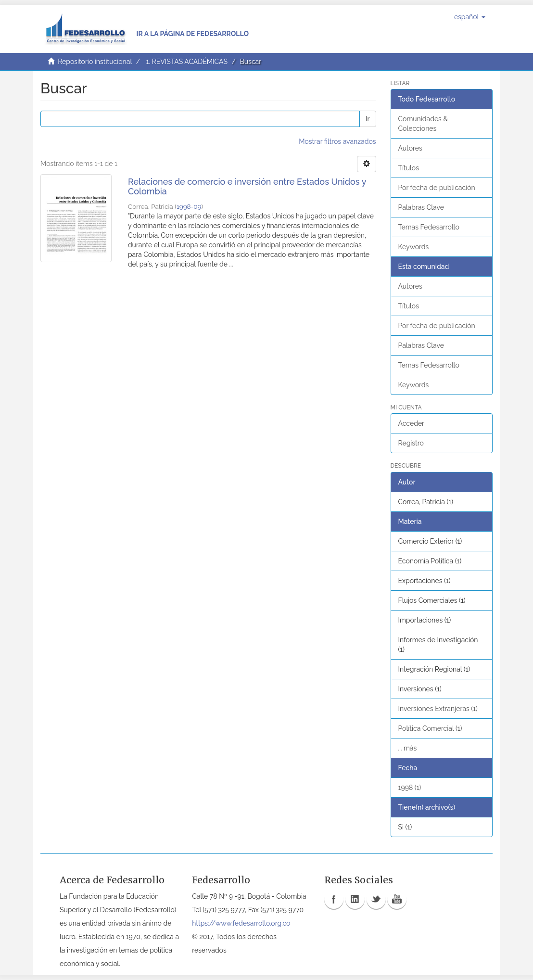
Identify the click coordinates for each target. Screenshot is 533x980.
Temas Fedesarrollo (429, 227)
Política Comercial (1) (430, 728)
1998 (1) (410, 788)
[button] (470, 17)
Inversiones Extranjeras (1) (438, 709)
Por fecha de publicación (437, 188)
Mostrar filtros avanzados (337, 141)
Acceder (412, 423)
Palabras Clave (421, 207)
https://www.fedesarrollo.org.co (241, 923)
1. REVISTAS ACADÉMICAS (186, 62)
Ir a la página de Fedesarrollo (192, 34)
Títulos (409, 168)
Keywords (414, 247)
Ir (368, 119)
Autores (410, 148)
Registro (411, 443)
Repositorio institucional (95, 62)
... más (408, 748)
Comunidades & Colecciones (423, 124)
